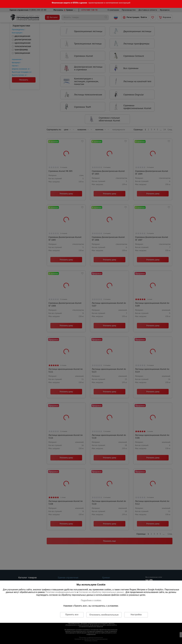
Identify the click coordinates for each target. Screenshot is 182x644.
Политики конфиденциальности (61, 592)
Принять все (72, 615)
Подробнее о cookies (91, 600)
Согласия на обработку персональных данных (102, 592)
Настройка (136, 615)
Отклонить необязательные (104, 615)
